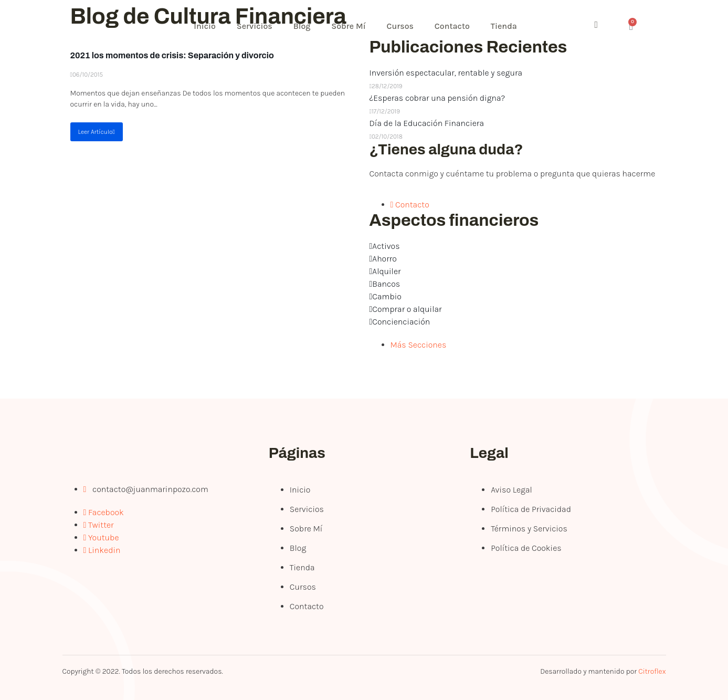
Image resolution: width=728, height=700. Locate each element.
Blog (302, 26)
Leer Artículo (97, 132)
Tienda (504, 26)
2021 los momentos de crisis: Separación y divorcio (172, 55)
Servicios (255, 26)
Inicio (205, 26)
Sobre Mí (349, 26)
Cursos (400, 26)
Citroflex (652, 671)
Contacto (453, 26)
